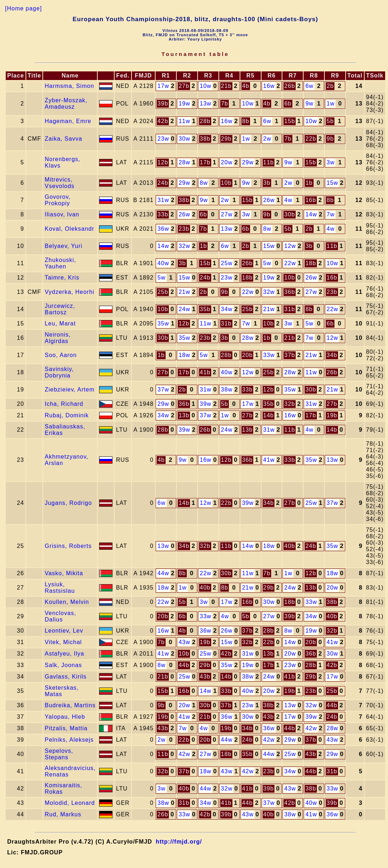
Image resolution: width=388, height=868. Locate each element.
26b (290, 86)
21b (226, 86)
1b (309, 183)
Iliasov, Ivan (62, 214)
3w (331, 162)
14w (311, 214)
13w (205, 104)
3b (267, 183)
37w (163, 390)
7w (331, 214)
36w (163, 229)
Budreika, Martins (70, 705)
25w (227, 263)
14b (269, 415)
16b (311, 200)
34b (332, 355)
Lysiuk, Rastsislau (60, 588)
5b (330, 121)
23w (163, 139)
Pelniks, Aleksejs (69, 740)
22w (290, 263)
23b (184, 229)
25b (163, 292)
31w (163, 200)
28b (205, 121)
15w (332, 183)
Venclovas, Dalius (60, 616)
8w (204, 183)
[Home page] (24, 8)
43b (205, 677)
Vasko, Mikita (64, 573)
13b (184, 415)
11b (269, 162)
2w (267, 139)
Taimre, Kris (62, 278)
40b (290, 546)
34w (227, 309)
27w (227, 214)
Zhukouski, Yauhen (60, 263)
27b (184, 86)
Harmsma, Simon (69, 86)
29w (248, 162)
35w (163, 323)
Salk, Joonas (63, 665)
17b (205, 162)
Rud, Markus (63, 814)
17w (163, 86)
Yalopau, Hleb (65, 717)
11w (184, 121)
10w (205, 86)
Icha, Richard (64, 404)
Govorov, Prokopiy (57, 200)
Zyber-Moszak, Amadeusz (66, 104)
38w (227, 390)
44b (184, 665)
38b (205, 139)
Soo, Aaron (61, 355)
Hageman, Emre (68, 121)
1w (331, 104)
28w (184, 162)
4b (246, 86)
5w (267, 263)
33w (269, 355)
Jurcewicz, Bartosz (60, 309)
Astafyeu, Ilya (64, 654)
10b (226, 183)
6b (288, 104)
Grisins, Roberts (68, 546)
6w (309, 86)
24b (163, 183)
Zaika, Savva (63, 139)
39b (163, 104)
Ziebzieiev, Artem (70, 390)
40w (163, 263)
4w (288, 200)
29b (226, 139)
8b (246, 121)
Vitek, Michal (63, 642)
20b (248, 355)
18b (311, 263)
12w (290, 246)
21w (184, 292)
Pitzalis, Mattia (66, 728)
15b (290, 121)
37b (290, 355)
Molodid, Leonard (70, 803)
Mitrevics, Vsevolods (59, 183)
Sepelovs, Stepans (59, 754)
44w (163, 573)
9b (330, 139)
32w (184, 246)
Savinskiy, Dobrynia (59, 372)
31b (290, 309)
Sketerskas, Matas (62, 691)
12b (163, 162)
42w (311, 728)
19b (332, 415)
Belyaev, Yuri (63, 246)
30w (184, 139)
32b (290, 404)
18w (184, 355)
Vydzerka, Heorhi (69, 292)
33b (163, 214)
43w (184, 642)
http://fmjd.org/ (179, 842)
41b (205, 372)
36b (290, 292)
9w (309, 104)
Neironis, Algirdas (57, 338)
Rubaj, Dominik (66, 415)
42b (163, 121)
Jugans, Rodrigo (68, 503)
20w (227, 162)
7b (225, 104)
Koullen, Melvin (67, 602)
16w (269, 86)
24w (184, 309)
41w (269, 460)
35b (205, 309)
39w (205, 404)
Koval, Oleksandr (69, 229)
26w (269, 200)
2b (330, 86)
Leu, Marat (60, 323)
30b (290, 214)
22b (311, 139)
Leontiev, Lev (64, 631)
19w (184, 104)
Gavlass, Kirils (65, 677)
